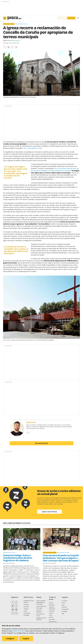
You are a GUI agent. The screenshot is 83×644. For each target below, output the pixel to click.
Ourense (64, 607)
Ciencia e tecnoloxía (52, 608)
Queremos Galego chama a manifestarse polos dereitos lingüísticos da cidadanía (18, 558)
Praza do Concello (9, 24)
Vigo (63, 613)
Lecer (51, 615)
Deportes (52, 605)
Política (51, 603)
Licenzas (26, 607)
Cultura (51, 613)
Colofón (26, 609)
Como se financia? (39, 611)
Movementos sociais (21, 24)
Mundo (51, 617)
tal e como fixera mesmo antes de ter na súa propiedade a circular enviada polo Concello (55, 170)
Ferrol (63, 603)
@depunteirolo (16, 40)
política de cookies (19, 631)
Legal (25, 611)
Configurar (10, 639)
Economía (52, 619)
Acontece (52, 611)
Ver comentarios (41, 443)
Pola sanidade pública (50, 552)
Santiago (64, 611)
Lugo (63, 605)
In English (26, 615)
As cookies (27, 613)
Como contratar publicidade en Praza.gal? (41, 602)
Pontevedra (65, 609)
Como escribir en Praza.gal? (41, 607)
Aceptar (26, 639)
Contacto (26, 604)
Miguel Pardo (7, 40)
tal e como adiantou (33, 148)
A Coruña (64, 601)
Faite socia (71, 18)
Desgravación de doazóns (41, 619)
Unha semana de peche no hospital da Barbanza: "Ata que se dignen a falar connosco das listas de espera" (61, 558)
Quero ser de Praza (49, 512)
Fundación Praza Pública (29, 601)
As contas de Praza (40, 615)
